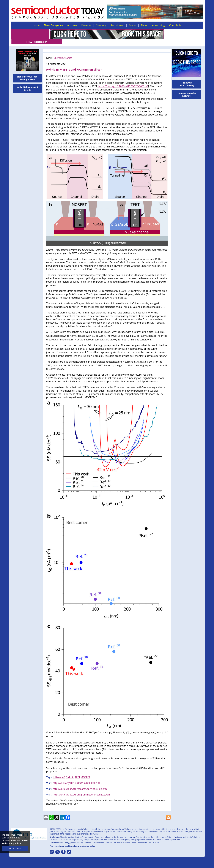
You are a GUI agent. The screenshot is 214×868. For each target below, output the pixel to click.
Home (36, 25)
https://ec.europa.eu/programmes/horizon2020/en (81, 790)
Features (86, 25)
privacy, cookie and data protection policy (76, 841)
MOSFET (85, 772)
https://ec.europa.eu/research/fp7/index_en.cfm (80, 784)
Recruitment (118, 25)
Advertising (158, 25)
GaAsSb (70, 772)
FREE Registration (184, 34)
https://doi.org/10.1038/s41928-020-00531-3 (123, 81)
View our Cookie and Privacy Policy (15, 842)
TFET (78, 772)
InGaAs (57, 772)
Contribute (175, 25)
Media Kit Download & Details (27, 84)
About (144, 25)
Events (133, 25)
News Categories (53, 25)
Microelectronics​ (63, 53)
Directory (101, 25)
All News (72, 25)
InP (63, 772)
